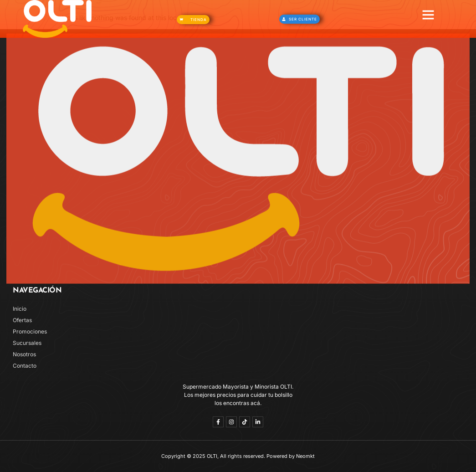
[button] (428, 15)
